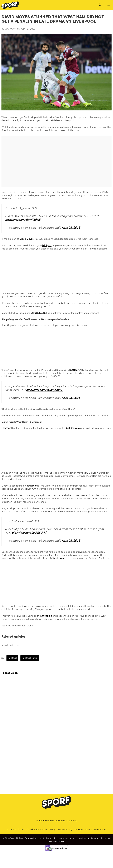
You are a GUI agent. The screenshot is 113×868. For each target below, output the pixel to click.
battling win (72, 428)
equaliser (32, 486)
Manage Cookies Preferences (90, 829)
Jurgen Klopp (38, 313)
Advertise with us (45, 821)
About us (60, 821)
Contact (12, 829)
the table (47, 616)
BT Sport (47, 245)
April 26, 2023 (71, 228)
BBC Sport (73, 370)
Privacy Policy (64, 829)
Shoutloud (72, 821)
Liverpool (7, 428)
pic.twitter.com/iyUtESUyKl (29, 533)
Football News (30, 658)
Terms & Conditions (28, 829)
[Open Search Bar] (100, 5)
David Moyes (27, 239)
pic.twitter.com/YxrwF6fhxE (23, 220)
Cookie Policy (48, 829)
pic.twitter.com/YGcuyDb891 (45, 390)
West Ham (58, 558)
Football (12, 658)
